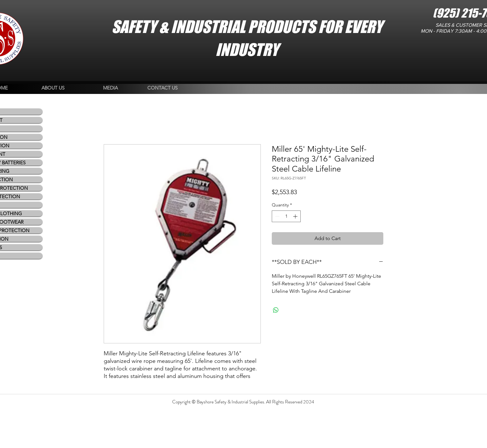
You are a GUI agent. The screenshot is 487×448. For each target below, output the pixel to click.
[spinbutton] (286, 216)
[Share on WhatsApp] (276, 310)
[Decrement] (277, 216)
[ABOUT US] (53, 88)
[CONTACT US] (162, 88)
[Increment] (296, 216)
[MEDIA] (110, 88)
